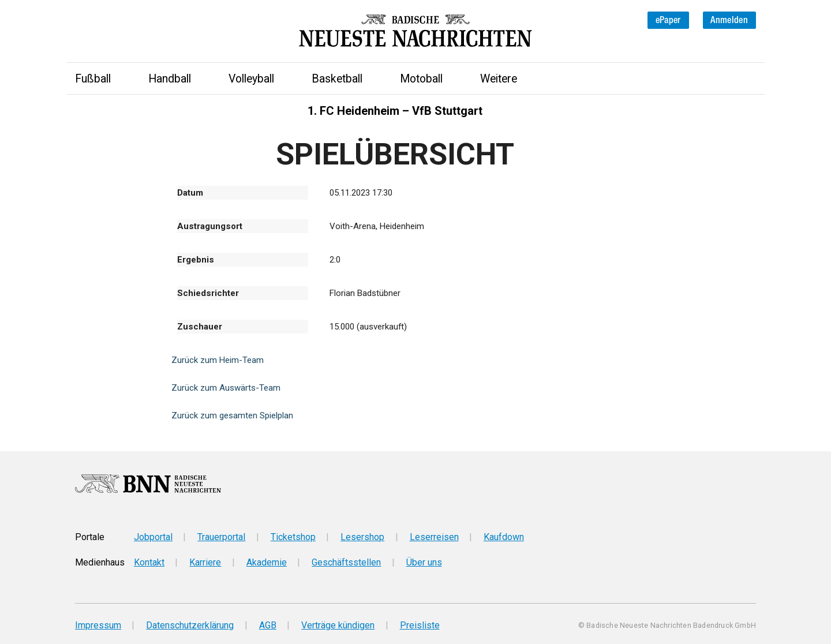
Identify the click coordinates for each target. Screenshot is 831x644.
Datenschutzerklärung (190, 625)
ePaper (668, 20)
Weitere (499, 79)
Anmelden (729, 20)
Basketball (337, 79)
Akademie (267, 562)
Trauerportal (221, 537)
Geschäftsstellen (346, 562)
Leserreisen (434, 537)
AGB (268, 625)
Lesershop (362, 537)
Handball (170, 79)
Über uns (424, 562)
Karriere (205, 562)
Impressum (98, 625)
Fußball (93, 79)
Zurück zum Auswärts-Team (226, 388)
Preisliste (420, 625)
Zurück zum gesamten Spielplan (232, 415)
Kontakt (149, 562)
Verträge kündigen (338, 625)
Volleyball (251, 79)
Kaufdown (504, 537)
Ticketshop (293, 537)
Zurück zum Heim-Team (218, 360)
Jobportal (153, 537)
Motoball (421, 79)
